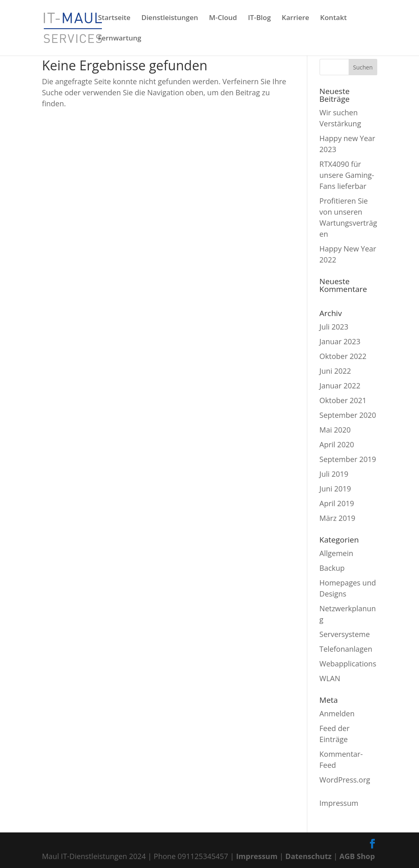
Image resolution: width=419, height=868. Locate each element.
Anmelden (337, 713)
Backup (332, 568)
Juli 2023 (334, 327)
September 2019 (348, 459)
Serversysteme (345, 634)
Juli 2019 (334, 474)
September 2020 (348, 415)
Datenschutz (308, 856)
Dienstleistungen (170, 18)
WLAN (330, 678)
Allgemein (337, 553)
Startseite (114, 18)
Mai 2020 (335, 430)
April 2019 (337, 503)
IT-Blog (259, 18)
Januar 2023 (340, 341)
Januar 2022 (340, 386)
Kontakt (333, 18)
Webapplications (348, 664)
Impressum (339, 803)
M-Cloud (223, 18)
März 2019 (338, 518)
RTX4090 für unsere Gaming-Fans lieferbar (347, 175)
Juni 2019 (335, 489)
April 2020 (337, 444)
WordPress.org (345, 780)
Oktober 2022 (343, 356)
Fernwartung (119, 39)
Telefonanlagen (346, 649)
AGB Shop (357, 856)
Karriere (296, 18)
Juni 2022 (335, 371)
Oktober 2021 (343, 400)
